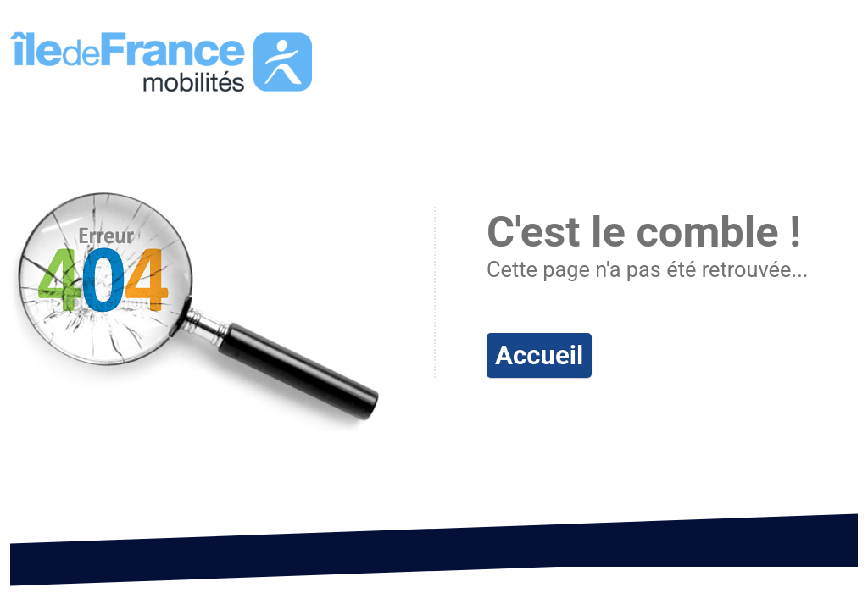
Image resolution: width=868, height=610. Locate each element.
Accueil (539, 355)
